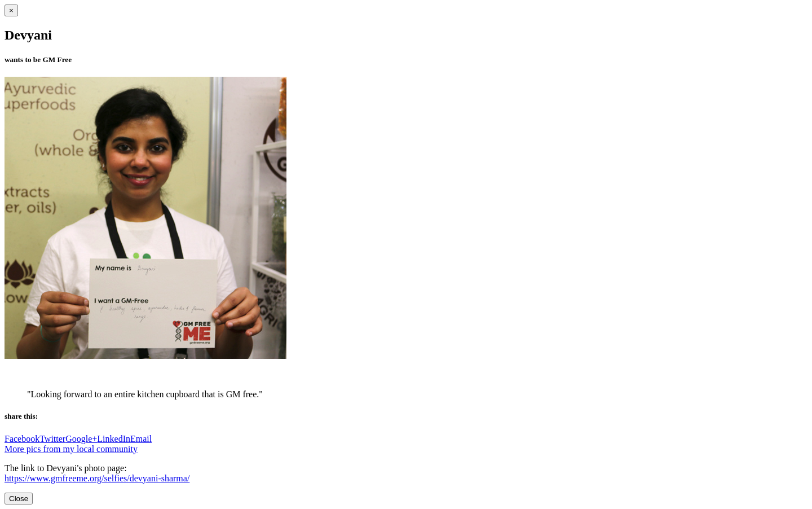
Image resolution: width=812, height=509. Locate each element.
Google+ (81, 439)
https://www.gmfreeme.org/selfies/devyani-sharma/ (97, 478)
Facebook (22, 439)
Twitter (52, 439)
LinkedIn (114, 439)
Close (19, 499)
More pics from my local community (71, 449)
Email (141, 439)
